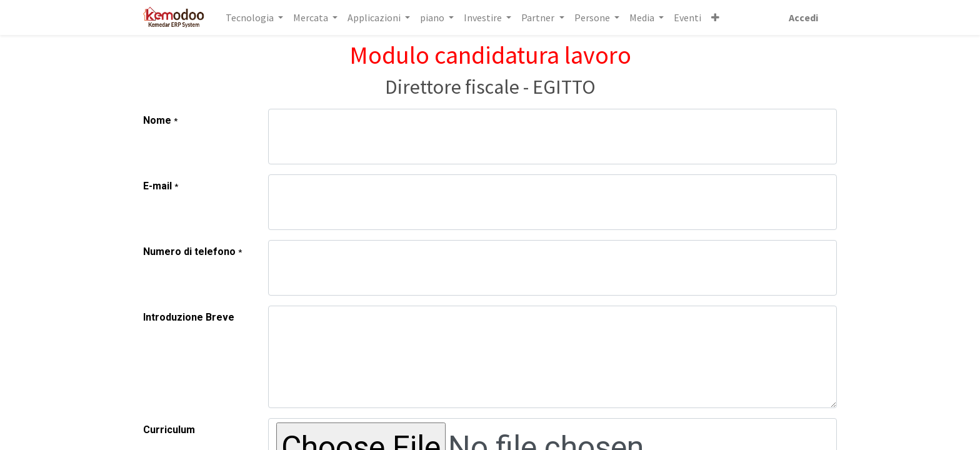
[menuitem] (689, 17)
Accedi (802, 17)
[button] (717, 17)
